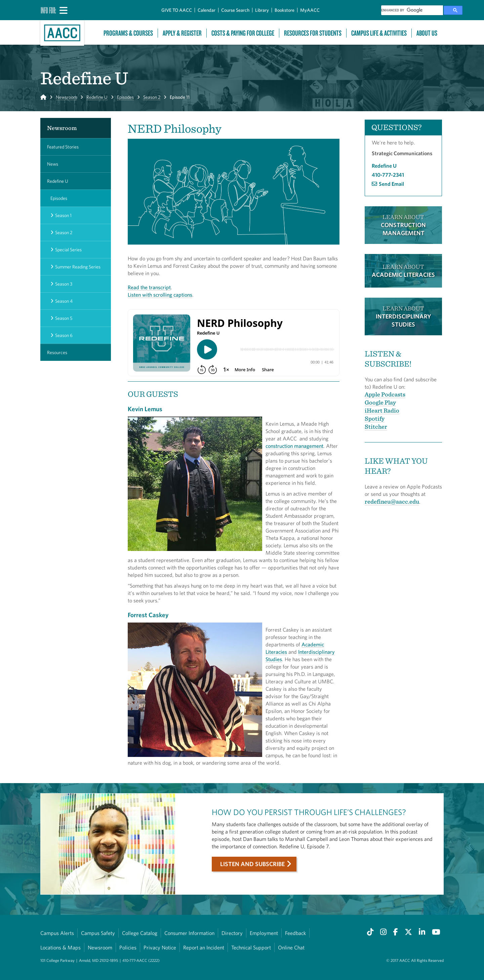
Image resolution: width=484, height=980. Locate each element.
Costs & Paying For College (243, 33)
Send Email (391, 184)
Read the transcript (149, 287)
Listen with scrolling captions (160, 295)
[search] (412, 10)
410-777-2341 (388, 175)
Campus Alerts (57, 933)
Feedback (295, 933)
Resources (57, 352)
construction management (294, 446)
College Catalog (140, 933)
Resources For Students (313, 33)
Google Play (380, 402)
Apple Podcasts (385, 394)
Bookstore (285, 10)
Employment (264, 933)
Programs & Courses (128, 33)
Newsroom (66, 97)
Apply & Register (182, 33)
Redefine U (97, 97)
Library (262, 10)
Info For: (48, 10)
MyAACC (310, 10)
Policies (128, 947)
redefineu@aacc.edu (392, 501)
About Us (427, 33)
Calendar (207, 10)
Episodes (125, 97)
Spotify (375, 418)
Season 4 (64, 301)
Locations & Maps (61, 947)
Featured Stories (63, 147)
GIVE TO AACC (177, 10)
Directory (232, 933)
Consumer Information (189, 933)
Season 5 (64, 318)
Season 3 (64, 284)
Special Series (68, 250)
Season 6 (64, 335)
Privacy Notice (160, 947)
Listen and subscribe (252, 864)
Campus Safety (98, 933)
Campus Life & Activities (379, 33)
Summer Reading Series (78, 267)
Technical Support (251, 947)
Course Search (235, 10)
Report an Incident (204, 947)
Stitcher (376, 427)
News (53, 164)
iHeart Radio (382, 410)
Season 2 (152, 97)
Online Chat (291, 947)
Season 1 (63, 215)
